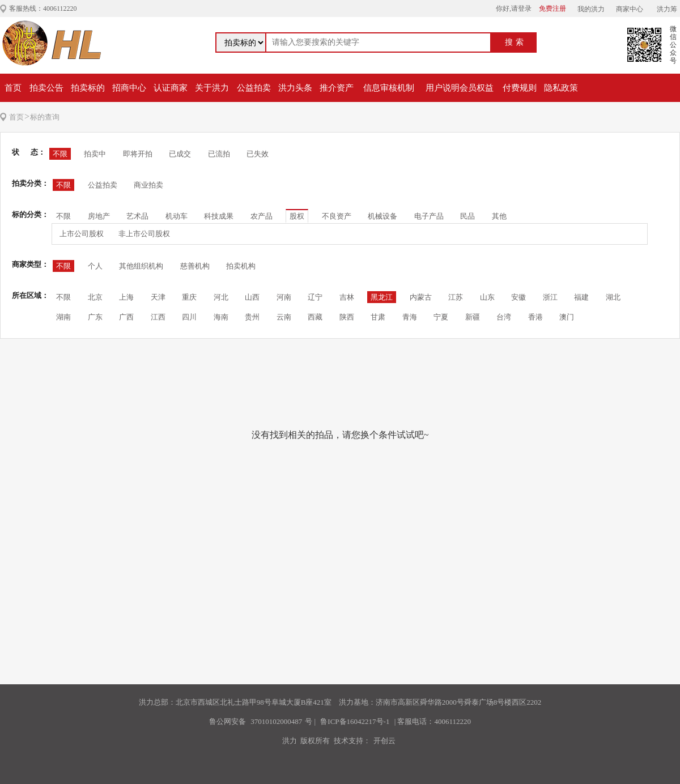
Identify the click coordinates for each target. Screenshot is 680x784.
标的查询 (45, 117)
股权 (297, 216)
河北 (221, 297)
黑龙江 (382, 297)
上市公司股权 (82, 234)
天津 (158, 297)
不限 (60, 154)
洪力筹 (667, 9)
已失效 (258, 154)
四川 (189, 317)
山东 (487, 297)
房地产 (99, 216)
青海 (410, 317)
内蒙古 (421, 297)
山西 (252, 297)
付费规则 (520, 88)
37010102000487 (276, 721)
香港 (535, 317)
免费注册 (552, 8)
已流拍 (219, 154)
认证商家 (171, 88)
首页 (13, 88)
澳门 (567, 317)
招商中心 (129, 88)
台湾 (504, 317)
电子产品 (429, 216)
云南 (284, 317)
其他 (499, 216)
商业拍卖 (148, 185)
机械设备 (382, 216)
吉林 (347, 297)
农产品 (262, 216)
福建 (581, 297)
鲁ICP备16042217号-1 (355, 721)
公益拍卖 (254, 88)
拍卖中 (95, 154)
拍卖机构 (241, 266)
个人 (95, 266)
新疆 (473, 317)
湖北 (613, 297)
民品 (467, 216)
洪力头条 (295, 88)
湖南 (63, 317)
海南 (221, 317)
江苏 (456, 297)
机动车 (177, 216)
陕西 (347, 317)
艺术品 (137, 216)
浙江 (550, 297)
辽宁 (315, 297)
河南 (284, 297)
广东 (95, 317)
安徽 (518, 297)
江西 (158, 317)
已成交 (180, 154)
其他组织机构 (141, 266)
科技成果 (219, 216)
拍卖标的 (88, 88)
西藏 (315, 317)
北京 (95, 297)
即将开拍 (138, 154)
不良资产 (337, 216)
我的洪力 (591, 9)
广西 (126, 317)
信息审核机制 (389, 88)
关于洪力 (212, 88)
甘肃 (378, 317)
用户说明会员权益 (460, 88)
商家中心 (630, 9)
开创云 (384, 741)
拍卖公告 (46, 88)
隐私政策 (561, 88)
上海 (126, 297)
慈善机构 (195, 266)
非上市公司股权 (144, 234)
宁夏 (441, 317)
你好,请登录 (514, 8)
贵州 (252, 317)
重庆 (189, 297)
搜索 (516, 42)
